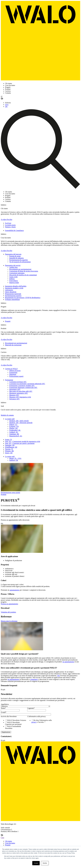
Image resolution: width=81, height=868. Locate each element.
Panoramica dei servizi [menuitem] (13, 265)
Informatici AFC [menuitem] (15, 389)
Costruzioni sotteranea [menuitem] (17, 273)
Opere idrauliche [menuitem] (11, 292)
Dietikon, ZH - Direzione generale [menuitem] (21, 423)
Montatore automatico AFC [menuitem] (19, 393)
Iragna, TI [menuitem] (8, 440)
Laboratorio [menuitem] (9, 290)
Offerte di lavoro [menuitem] (15, 371)
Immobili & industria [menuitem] (16, 258)
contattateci (34, 679)
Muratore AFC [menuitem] (14, 395)
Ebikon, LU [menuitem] (13, 425)
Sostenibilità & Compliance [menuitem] (14, 230)
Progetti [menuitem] (8, 321)
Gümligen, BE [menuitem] (14, 434)
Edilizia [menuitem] (12, 279)
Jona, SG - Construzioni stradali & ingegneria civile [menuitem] (23, 441)
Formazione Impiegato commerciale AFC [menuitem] (23, 387)
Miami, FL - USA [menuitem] (15, 458)
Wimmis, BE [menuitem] (9, 451)
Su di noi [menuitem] (8, 223)
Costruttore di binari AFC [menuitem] (18, 382)
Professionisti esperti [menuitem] (16, 376)
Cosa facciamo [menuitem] (10, 843)
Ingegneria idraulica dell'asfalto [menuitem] (16, 286)
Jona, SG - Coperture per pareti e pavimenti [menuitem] (20, 443)
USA (7, 105)
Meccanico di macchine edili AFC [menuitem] (21, 391)
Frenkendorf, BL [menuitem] (15, 430)
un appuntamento (68, 662)
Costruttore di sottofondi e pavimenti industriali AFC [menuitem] (27, 384)
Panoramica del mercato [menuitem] (13, 254)
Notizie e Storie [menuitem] (10, 227)
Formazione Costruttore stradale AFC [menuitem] (22, 386)
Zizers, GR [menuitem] (9, 453)
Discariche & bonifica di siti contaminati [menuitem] (23, 275)
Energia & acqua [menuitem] (15, 256)
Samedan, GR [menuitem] (10, 445)
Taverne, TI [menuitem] (9, 449)
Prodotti (4, 494)
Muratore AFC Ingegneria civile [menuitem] (20, 397)
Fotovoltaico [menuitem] (14, 281)
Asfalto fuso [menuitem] (13, 267)
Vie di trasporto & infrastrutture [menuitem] (20, 262)
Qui (59, 676)
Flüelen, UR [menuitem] (13, 428)
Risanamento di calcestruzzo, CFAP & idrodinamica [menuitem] (23, 298)
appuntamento (15, 590)
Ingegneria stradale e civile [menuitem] (14, 288)
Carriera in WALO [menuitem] (11, 369)
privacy (34, 722)
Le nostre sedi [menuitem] (10, 419)
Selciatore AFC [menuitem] (14, 399)
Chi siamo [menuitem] (8, 841)
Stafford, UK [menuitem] (14, 460)
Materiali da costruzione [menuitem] (13, 345)
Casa (2, 838)
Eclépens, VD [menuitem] (14, 426)
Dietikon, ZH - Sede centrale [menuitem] (19, 421)
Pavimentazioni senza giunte (10, 493)
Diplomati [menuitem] (13, 374)
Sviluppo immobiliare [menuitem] (12, 299)
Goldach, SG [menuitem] (14, 432)
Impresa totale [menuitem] (14, 283)
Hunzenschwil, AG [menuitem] (16, 436)
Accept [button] (36, 863)
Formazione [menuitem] (13, 372)
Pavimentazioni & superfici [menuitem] (19, 260)
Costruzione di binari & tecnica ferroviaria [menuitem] (24, 271)
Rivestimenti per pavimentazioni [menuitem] (20, 269)
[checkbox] (14, 724)
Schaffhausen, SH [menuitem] (11, 447)
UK (6, 106)
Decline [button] (45, 863)
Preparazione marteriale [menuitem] (13, 294)
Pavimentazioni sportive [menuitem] (13, 296)
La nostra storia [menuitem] (10, 225)
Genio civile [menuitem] (13, 277)
